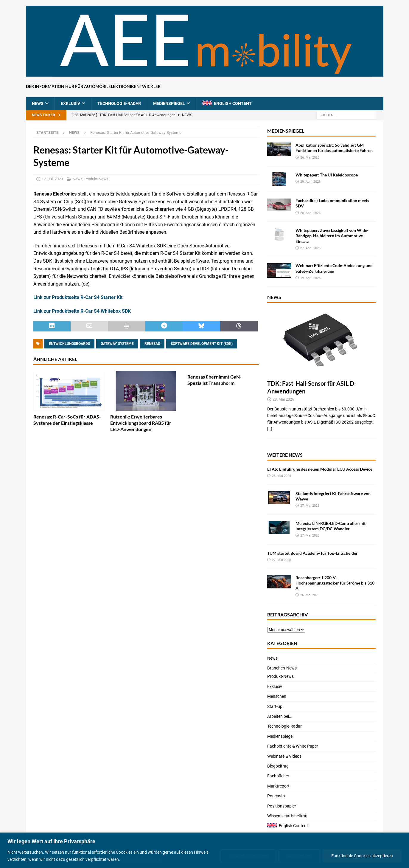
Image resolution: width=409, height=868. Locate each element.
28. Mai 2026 (283, 399)
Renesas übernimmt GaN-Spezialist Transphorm (214, 380)
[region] (204, 850)
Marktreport (278, 786)
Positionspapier (282, 806)
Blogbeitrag (278, 766)
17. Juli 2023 (52, 179)
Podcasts (276, 796)
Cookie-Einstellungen (248, 856)
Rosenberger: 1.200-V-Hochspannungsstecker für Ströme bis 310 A (335, 583)
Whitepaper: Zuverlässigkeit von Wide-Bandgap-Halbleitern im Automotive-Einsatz (332, 236)
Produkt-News (96, 179)
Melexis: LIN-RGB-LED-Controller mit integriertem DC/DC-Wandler (331, 526)
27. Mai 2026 (310, 506)
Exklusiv (70, 103)
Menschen (277, 696)
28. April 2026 (310, 213)
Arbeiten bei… (279, 716)
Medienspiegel (169, 103)
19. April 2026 (310, 278)
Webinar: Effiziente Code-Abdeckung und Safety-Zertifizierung (334, 268)
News (38, 103)
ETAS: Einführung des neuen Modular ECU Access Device (320, 469)
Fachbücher (278, 776)
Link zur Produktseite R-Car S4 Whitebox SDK (82, 311)
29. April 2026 (310, 182)
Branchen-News (282, 668)
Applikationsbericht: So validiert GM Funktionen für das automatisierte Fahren (334, 148)
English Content (233, 103)
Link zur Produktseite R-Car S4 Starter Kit (78, 297)
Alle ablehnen (299, 856)
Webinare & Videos (284, 756)
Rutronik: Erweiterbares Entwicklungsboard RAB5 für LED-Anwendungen (141, 423)
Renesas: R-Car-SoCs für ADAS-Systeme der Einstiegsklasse (67, 420)
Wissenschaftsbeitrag (287, 816)
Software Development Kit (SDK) (202, 344)
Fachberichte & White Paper (293, 746)
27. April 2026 (310, 248)
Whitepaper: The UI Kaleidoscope (327, 175)
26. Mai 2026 (310, 158)
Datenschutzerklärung (142, 859)
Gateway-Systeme (117, 344)
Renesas (152, 344)
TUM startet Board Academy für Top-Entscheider (312, 553)
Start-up (275, 706)
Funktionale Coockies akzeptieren (362, 856)
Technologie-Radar (119, 103)
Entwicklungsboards (69, 344)
